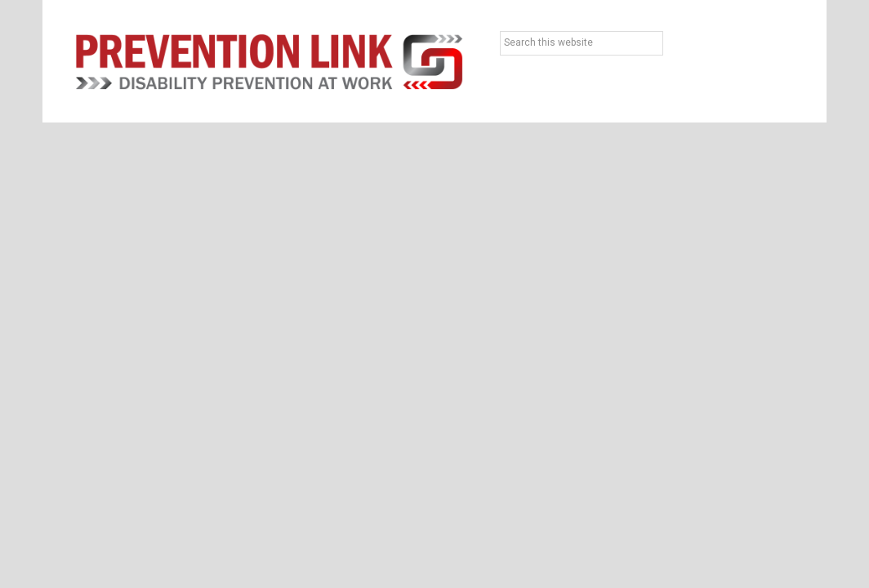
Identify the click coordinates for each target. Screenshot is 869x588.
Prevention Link (269, 61)
